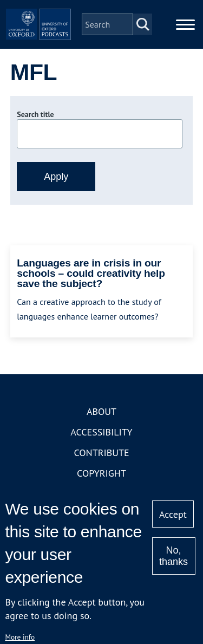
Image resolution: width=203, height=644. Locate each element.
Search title (35, 114)
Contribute (101, 453)
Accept (173, 514)
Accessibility (101, 432)
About (101, 411)
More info (20, 637)
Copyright (101, 473)
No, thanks (173, 556)
